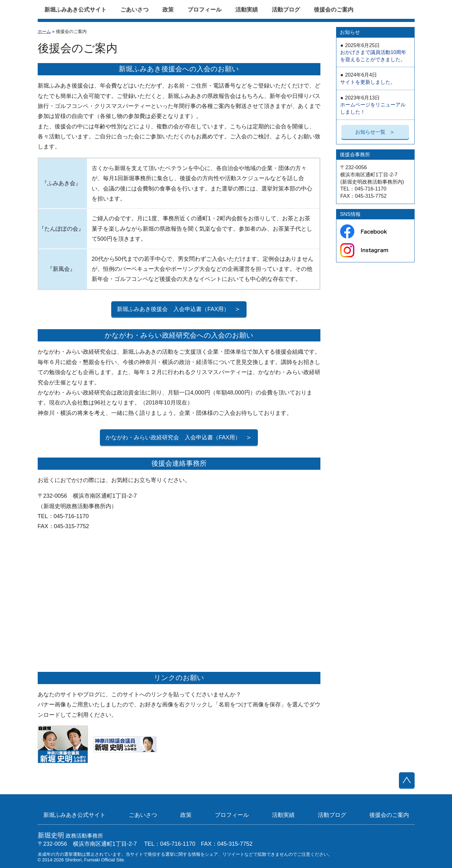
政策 (168, 9)
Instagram (401, 9)
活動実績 (247, 9)
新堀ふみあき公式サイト (75, 9)
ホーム (44, 31)
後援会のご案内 (334, 9)
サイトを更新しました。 (368, 78)
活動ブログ (286, 9)
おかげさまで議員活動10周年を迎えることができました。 (373, 52)
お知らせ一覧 (375, 132)
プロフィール (204, 9)
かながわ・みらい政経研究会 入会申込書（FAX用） (179, 437)
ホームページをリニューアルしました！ (373, 105)
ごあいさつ (134, 9)
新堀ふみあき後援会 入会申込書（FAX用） (179, 309)
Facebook (375, 9)
